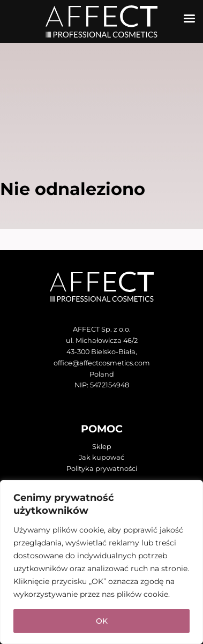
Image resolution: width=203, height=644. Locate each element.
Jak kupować (101, 457)
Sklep (102, 447)
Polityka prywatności (102, 469)
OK (102, 621)
